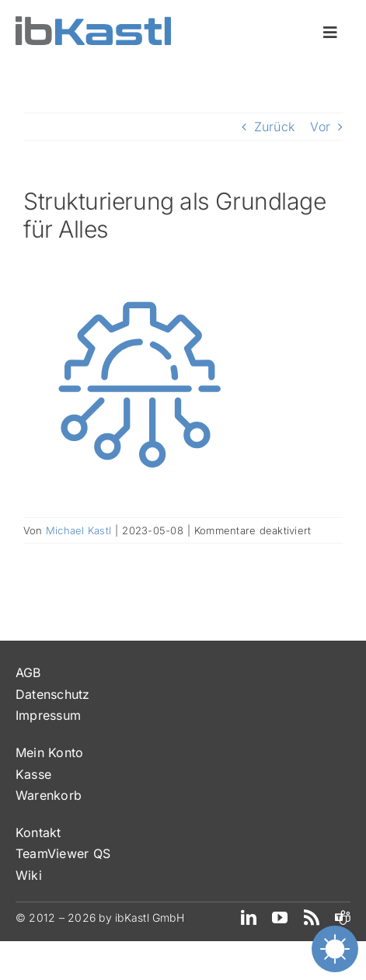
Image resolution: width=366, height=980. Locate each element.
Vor (320, 127)
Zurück (274, 127)
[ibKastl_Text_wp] (93, 23)
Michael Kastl (78, 530)
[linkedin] (249, 918)
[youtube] (280, 918)
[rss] (312, 918)
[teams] (343, 918)
